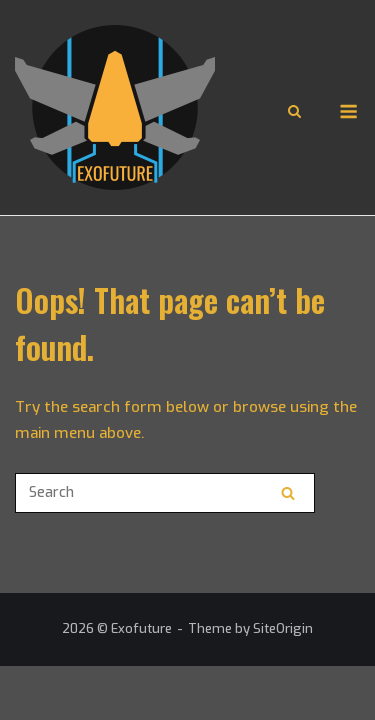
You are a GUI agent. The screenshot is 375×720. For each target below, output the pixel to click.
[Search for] (165, 493)
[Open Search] (294, 113)
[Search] (288, 493)
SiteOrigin (283, 628)
